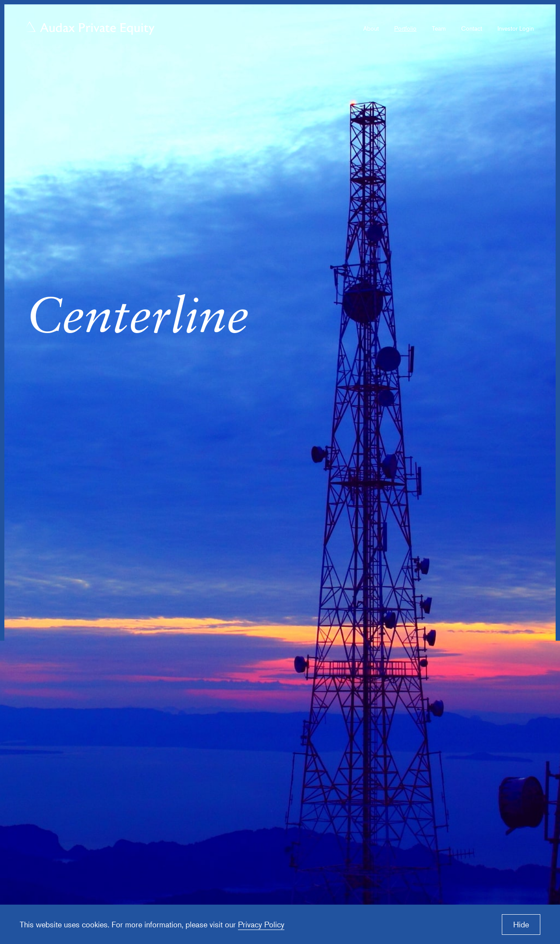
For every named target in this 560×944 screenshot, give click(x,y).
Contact (472, 28)
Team (439, 28)
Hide (521, 924)
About (371, 28)
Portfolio (405, 28)
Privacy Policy (261, 924)
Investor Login (516, 28)
